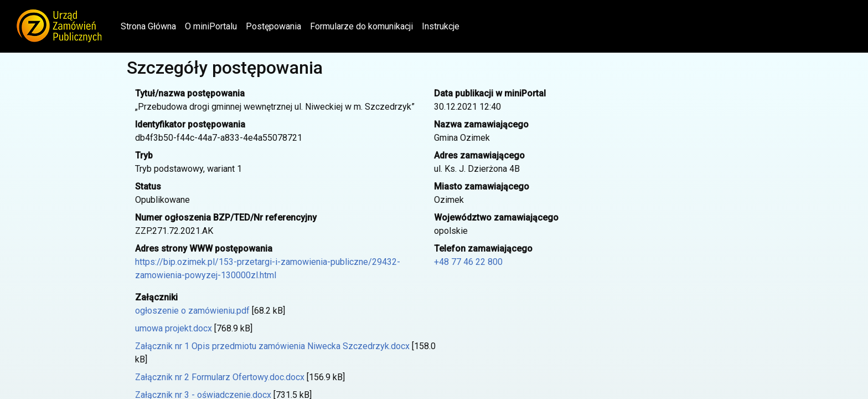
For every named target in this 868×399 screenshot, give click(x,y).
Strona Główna (151, 25)
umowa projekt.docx (174, 328)
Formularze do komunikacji (361, 26)
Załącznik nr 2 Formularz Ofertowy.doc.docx (220, 377)
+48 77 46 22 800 (468, 262)
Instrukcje (441, 26)
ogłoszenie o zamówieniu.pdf (192, 311)
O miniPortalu (211, 26)
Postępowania (273, 26)
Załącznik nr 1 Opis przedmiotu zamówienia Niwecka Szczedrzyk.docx (272, 346)
